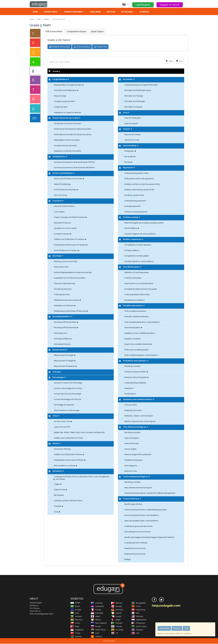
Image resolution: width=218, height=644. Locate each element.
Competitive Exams (73, 12)
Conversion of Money (62, 449)
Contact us (34, 606)
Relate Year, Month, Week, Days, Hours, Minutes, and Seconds (79, 433)
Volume (127, 129)
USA (136, 633)
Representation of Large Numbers (68, 85)
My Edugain (127, 12)
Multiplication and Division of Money (69, 460)
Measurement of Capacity (64, 366)
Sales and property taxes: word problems (141, 521)
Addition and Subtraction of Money (68, 455)
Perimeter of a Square (133, 107)
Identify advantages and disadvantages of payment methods (149, 538)
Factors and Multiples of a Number (68, 179)
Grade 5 (47, 20)
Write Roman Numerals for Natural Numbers (73, 129)
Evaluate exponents (132, 206)
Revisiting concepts (132, 366)
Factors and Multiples (63, 173)
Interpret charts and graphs (136, 378)
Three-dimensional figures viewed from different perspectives (150, 493)
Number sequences (132, 240)
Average (57, 372)
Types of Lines (60, 490)
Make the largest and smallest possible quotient (144, 223)
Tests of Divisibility (61, 184)
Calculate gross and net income (137, 532)
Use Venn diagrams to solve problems (140, 234)
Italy (135, 613)
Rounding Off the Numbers (65, 322)
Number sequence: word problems (139, 262)
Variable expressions (133, 306)
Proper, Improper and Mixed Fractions (69, 217)
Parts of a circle (131, 471)
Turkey (75, 633)
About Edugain (36, 603)
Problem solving (131, 217)
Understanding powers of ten (136, 173)
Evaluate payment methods (136, 543)
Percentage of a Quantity (64, 405)
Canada (116, 607)
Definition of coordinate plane (136, 273)
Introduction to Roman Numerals (68, 124)
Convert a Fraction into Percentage (68, 383)
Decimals (57, 256)
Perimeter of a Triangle (134, 96)
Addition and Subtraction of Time (67, 438)
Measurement (59, 350)
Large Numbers (60, 80)
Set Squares (59, 495)
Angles (57, 484)
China (136, 607)
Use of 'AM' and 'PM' (62, 427)
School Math (50, 12)
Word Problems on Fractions (66, 251)
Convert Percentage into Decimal (68, 400)
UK (115, 633)
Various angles (130, 449)
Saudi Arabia (139, 627)
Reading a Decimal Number (66, 262)
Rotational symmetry (133, 411)
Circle (56, 512)
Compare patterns (132, 251)
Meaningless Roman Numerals (67, 140)
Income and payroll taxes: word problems (142, 515)
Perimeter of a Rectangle (135, 102)
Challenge (95, 12)
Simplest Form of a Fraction (65, 228)
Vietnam (97, 637)
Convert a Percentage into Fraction (68, 389)
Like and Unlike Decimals (64, 284)
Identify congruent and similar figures (140, 422)
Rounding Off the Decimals (65, 328)
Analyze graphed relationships (137, 295)
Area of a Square (131, 124)
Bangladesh (139, 603)
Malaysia (137, 617)
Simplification (59, 157)
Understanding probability (135, 383)
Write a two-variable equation (136, 350)
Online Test (100, 47)
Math (39, 20)
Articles (111, 12)
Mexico (96, 620)
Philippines (138, 623)
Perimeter (128, 80)
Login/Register (143, 5)
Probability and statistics (135, 361)
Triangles (58, 506)
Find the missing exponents (136, 212)
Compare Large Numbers (64, 102)
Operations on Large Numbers (66, 113)
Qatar (75, 627)
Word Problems (131, 228)
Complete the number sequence (138, 245)
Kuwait (116, 617)
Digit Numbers (61, 107)
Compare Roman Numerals (65, 146)
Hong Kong (138, 610)
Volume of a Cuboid (132, 135)
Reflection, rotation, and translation (139, 416)
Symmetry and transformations (138, 400)
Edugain (40, 4)
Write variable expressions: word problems (142, 322)
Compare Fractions (62, 234)
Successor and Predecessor (65, 91)
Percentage (58, 378)
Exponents (128, 168)
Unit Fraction (59, 212)
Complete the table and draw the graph (141, 289)
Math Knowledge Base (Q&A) (42, 614)
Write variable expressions (135, 311)
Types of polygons (132, 438)
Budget (127, 560)
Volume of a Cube (132, 140)
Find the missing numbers (135, 372)
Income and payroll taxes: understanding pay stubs (145, 510)
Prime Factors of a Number (65, 190)
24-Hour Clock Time (62, 422)
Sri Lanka (117, 630)
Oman (75, 623)
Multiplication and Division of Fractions (70, 245)
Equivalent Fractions (62, 223)
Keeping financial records (135, 554)
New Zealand (99, 623)
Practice (177, 628)
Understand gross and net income (138, 527)
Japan (95, 617)
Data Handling (130, 146)
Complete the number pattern (137, 256)
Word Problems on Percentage (67, 411)
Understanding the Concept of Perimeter (141, 85)
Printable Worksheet (60, 47)
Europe (76, 610)
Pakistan (117, 623)
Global (75, 603)
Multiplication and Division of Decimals (70, 311)
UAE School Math (54, 32)
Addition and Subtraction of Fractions (69, 240)
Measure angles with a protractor (138, 455)
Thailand (137, 630)
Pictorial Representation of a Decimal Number (73, 273)
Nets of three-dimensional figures (138, 488)
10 (34, 118)
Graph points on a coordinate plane (139, 284)
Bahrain (117, 603)
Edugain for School (170, 5)
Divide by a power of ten (134, 195)
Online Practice (82, 47)
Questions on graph (132, 339)
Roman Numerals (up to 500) (66, 118)
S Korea (116, 627)
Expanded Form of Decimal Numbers (70, 278)
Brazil (75, 607)
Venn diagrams (131, 466)
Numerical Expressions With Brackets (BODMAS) (74, 168)
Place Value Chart (61, 267)
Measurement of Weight (64, 361)
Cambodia (97, 607)
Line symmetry (131, 405)
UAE (126, 4)
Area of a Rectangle (132, 118)
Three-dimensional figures (136, 477)
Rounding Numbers (62, 317)
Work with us (35, 611)
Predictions (129, 389)
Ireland (116, 613)
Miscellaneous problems (134, 300)
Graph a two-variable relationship (138, 344)
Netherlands (139, 620)
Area (125, 113)
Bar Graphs (129, 157)
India (75, 613)
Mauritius (76, 620)
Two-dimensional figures (135, 427)
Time (55, 416)
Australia (97, 603)
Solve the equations (132, 328)
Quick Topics (97, 32)
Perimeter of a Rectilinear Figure (138, 91)
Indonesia (97, 613)
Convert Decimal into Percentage (68, 394)
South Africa (98, 630)
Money (56, 444)
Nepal (116, 620)
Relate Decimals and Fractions (67, 300)
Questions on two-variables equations (140, 333)
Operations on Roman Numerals (67, 151)
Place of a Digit (60, 96)
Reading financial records (135, 549)
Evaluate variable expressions (137, 317)
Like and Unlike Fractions (64, 206)
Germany (117, 610)
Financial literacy (131, 499)
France (96, 610)
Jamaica (76, 617)
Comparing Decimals (63, 289)
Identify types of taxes (133, 504)
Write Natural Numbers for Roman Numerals (73, 135)
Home (35, 12)
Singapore (77, 630)
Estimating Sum (61, 333)
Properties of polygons (134, 460)
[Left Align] (169, 61)
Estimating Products (62, 344)
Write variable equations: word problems (141, 355)
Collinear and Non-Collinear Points (68, 501)
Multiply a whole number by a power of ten (142, 184)
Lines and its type (131, 444)
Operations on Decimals (64, 306)
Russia (96, 627)
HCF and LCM (59, 195)
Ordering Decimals (62, 295)
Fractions (57, 201)
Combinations (130, 394)
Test (186, 628)
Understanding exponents (135, 201)
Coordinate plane (131, 267)
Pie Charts (128, 162)
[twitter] (161, 600)
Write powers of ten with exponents (139, 179)
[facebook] (154, 600)
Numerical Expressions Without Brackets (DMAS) (74, 162)
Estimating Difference (63, 339)
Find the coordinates (133, 278)
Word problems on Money (65, 466)
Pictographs (129, 151)
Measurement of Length (64, 355)
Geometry (57, 471)
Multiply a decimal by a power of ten (139, 190)
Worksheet (164, 628)
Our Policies (35, 609)
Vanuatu (76, 637)
